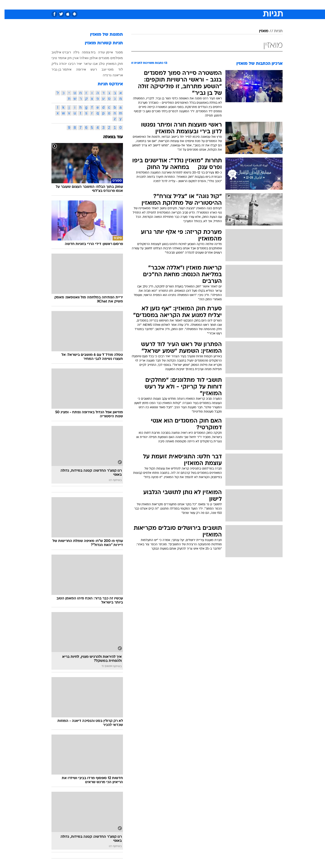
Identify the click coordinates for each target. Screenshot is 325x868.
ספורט (231, 5)
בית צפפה (84, 52)
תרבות (215, 5)
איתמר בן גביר (57, 69)
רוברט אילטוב (57, 52)
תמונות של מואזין (102, 35)
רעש (89, 69)
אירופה (76, 69)
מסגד (114, 52)
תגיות (274, 31)
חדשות (247, 5)
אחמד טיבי (54, 58)
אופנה (108, 5)
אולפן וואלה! (84, 58)
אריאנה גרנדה (108, 75)
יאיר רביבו (71, 64)
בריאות (160, 5)
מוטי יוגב (103, 69)
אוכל (174, 5)
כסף (187, 5)
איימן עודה (101, 52)
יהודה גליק (55, 64)
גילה (72, 52)
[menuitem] (244, 5)
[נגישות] (7, 5)
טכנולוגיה (126, 5)
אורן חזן (69, 58)
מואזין (259, 31)
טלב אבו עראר (90, 64)
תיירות (143, 5)
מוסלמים (112, 58)
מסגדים (99, 58)
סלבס (200, 5)
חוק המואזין (110, 64)
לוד (116, 69)
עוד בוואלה (109, 137)
